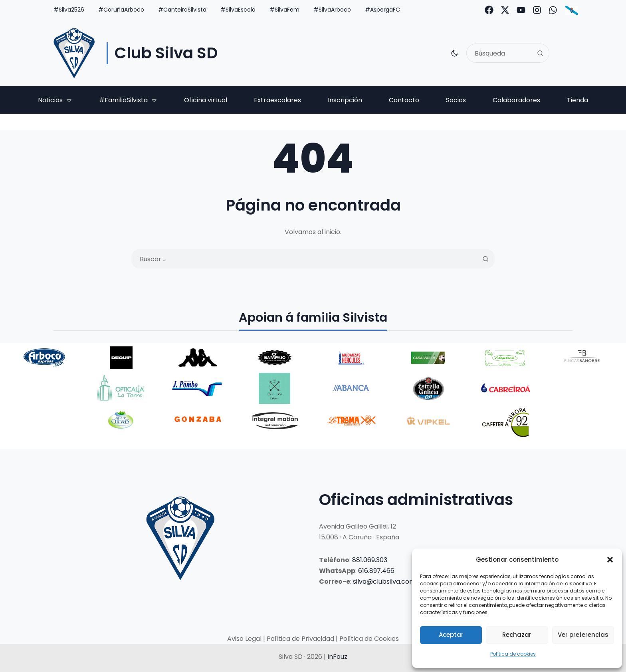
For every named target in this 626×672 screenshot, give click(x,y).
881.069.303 (370, 560)
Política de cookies (513, 654)
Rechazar (517, 635)
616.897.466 (376, 571)
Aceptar (451, 635)
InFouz (337, 657)
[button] (610, 560)
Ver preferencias (583, 635)
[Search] (540, 53)
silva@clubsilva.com (384, 582)
